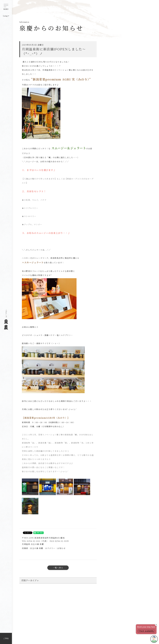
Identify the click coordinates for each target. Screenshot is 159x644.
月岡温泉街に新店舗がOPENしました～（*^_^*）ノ (54, 51)
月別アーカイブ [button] (29, 580)
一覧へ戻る (58, 568)
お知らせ (61, 548)
